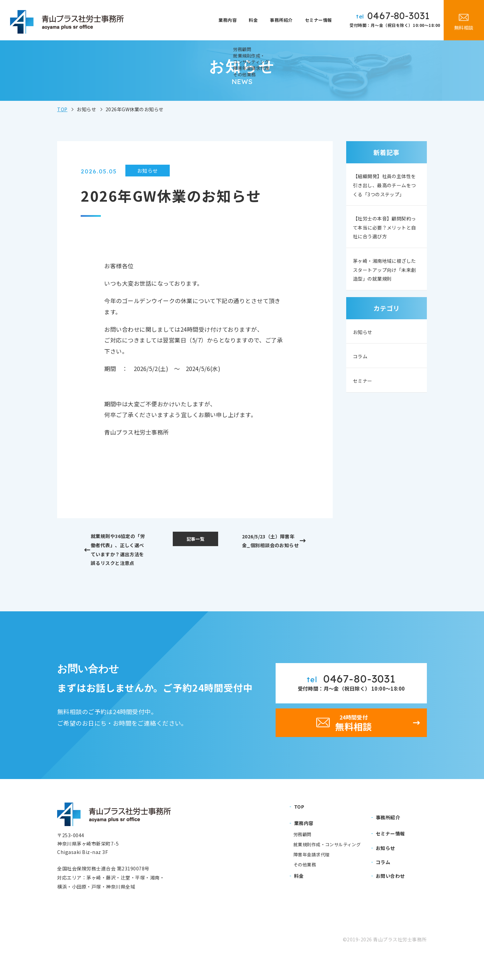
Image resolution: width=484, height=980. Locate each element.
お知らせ (365, 365)
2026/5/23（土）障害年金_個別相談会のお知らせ (270, 548)
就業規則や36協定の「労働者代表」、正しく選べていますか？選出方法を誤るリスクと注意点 (122, 559)
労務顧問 (302, 857)
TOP (62, 109)
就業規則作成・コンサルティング (327, 867)
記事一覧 (195, 540)
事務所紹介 (284, 20)
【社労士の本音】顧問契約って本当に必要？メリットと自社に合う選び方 (385, 244)
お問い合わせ (390, 898)
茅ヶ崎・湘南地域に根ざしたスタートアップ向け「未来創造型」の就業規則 (385, 295)
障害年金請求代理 (311, 877)
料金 (259, 20)
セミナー (365, 414)
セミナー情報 (319, 20)
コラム (362, 390)
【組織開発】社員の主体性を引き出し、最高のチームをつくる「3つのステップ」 (385, 192)
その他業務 (305, 887)
